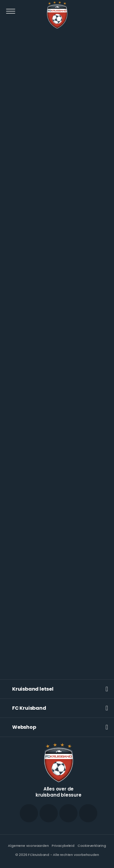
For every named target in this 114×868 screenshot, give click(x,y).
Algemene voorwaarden (28, 846)
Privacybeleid (63, 846)
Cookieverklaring (92, 846)
